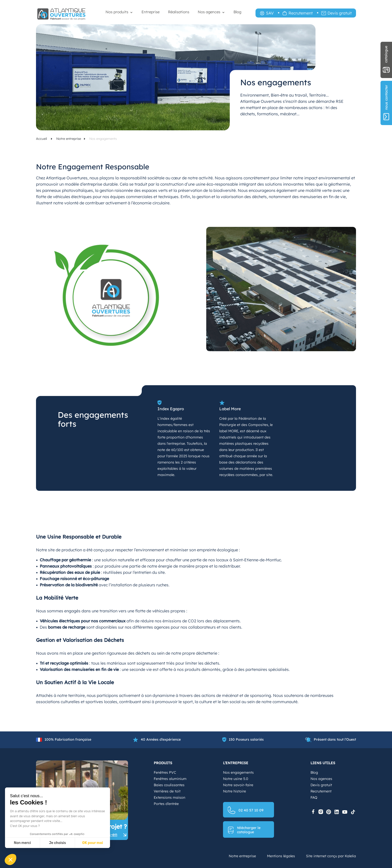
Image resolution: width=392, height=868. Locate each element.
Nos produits (117, 12)
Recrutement (301, 13)
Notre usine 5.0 (236, 779)
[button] (10, 859)
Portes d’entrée (166, 804)
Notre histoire (234, 791)
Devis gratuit (340, 13)
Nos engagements (238, 772)
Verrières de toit (167, 791)
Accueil (42, 139)
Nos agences (209, 12)
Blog (237, 12)
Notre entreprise (69, 139)
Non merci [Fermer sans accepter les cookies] (22, 843)
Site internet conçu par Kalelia (331, 856)
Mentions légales (281, 856)
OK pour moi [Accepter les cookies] (93, 843)
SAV (270, 13)
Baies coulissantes (169, 785)
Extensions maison (169, 797)
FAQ (314, 797)
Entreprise (150, 12)
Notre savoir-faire (238, 785)
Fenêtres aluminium (170, 779)
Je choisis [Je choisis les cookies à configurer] (57, 843)
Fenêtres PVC (165, 772)
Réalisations (179, 12)
